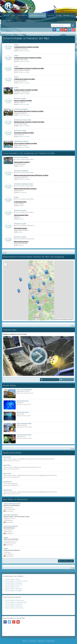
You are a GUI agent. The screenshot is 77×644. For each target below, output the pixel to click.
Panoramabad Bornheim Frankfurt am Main (29, 111)
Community (51, 15)
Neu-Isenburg (22, 192)
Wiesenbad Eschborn (21, 241)
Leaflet (51, 319)
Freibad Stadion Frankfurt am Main (26, 90)
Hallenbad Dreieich (21, 228)
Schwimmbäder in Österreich (14, 606)
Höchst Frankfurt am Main (23, 100)
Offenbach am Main (24, 179)
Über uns (66, 15)
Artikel (13, 15)
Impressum (41, 641)
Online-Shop (7, 20)
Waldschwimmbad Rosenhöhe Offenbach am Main (31, 175)
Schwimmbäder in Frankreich (14, 604)
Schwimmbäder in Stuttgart (13, 591)
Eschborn (21, 245)
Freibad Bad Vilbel (20, 202)
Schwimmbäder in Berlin (12, 579)
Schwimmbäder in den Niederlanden (16, 602)
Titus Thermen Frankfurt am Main (26, 143)
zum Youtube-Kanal (67, 380)
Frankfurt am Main (24, 51)
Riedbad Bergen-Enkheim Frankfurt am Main (29, 122)
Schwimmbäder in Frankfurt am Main (16, 581)
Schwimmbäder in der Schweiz (14, 608)
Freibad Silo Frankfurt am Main (25, 79)
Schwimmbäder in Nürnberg (14, 589)
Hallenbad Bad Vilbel (21, 215)
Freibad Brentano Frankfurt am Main (26, 47)
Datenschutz (51, 641)
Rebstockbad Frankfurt (22, 162)
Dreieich (20, 232)
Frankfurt (21, 166)
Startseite (6, 15)
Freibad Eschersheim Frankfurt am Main (28, 58)
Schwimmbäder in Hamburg (13, 583)
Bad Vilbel (20, 206)
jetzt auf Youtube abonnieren (50, 380)
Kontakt (59, 15)
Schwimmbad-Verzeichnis (37, 15)
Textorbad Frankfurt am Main (24, 133)
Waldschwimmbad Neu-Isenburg (25, 189)
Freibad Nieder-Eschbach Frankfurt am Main (29, 68)
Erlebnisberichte (22, 15)
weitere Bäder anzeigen (66, 561)
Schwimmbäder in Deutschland (15, 600)
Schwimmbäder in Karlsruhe (14, 585)
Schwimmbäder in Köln (12, 587)
